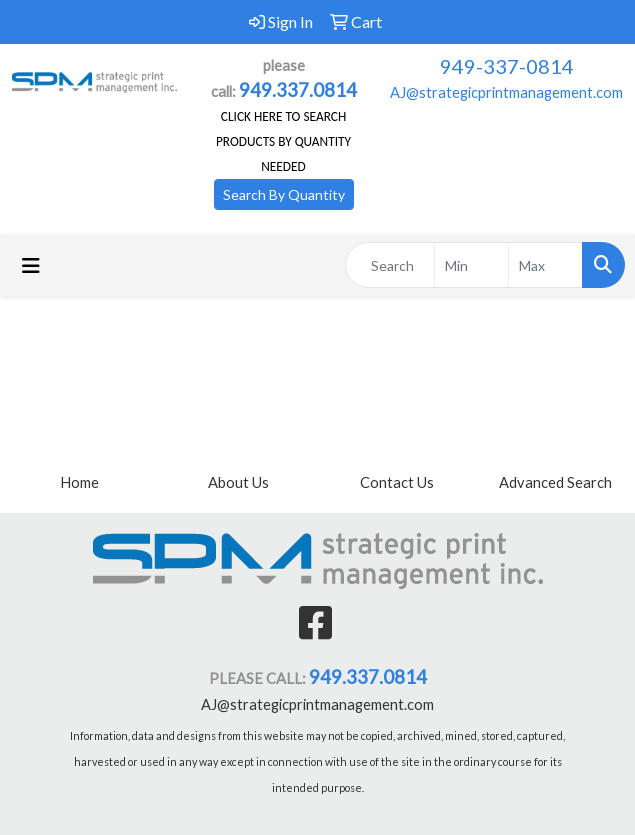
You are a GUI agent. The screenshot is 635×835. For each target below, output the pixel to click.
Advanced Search (555, 482)
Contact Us (397, 482)
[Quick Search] (390, 265)
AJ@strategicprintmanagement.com (506, 92)
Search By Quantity (284, 194)
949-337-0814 (507, 66)
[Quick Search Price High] (545, 265)
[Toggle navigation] (31, 265)
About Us (238, 482)
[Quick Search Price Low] (471, 265)
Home (79, 482)
